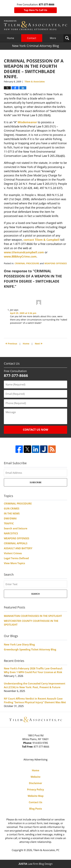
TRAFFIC (9, 523)
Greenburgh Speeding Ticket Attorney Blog (30, 649)
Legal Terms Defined (16, 558)
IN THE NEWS (12, 513)
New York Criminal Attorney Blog (35, 25)
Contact (32, 38)
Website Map (36, 796)
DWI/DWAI (10, 518)
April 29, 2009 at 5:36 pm (23, 313)
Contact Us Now (35, 430)
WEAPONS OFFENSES (56, 263)
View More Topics (14, 563)
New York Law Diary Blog (19, 645)
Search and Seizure (16, 528)
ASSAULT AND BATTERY (18, 548)
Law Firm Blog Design (35, 864)
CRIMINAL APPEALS (16, 543)
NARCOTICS (11, 533)
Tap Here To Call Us (35, 10)
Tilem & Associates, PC (46, 850)
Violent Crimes (13, 553)
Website (35, 777)
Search (35, 594)
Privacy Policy (35, 790)
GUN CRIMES (12, 509)
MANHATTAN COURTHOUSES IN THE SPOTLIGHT (33, 616)
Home (11, 38)
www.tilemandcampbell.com (24, 252)
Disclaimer (35, 783)
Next (39, 343)
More (53, 38)
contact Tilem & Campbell (42, 240)
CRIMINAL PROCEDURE (27, 263)
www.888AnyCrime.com (20, 256)
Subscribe (36, 482)
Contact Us (35, 802)
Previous (11, 343)
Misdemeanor (27, 122)
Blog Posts (36, 809)
